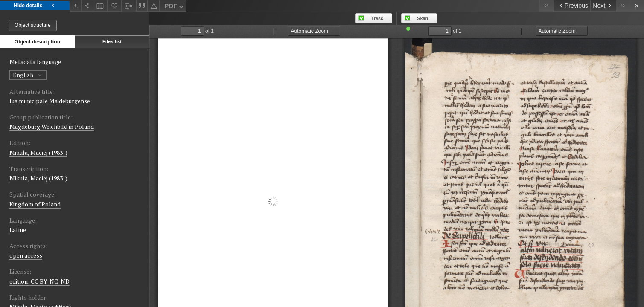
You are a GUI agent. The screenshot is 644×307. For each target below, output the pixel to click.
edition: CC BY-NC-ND (39, 281)
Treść (377, 18)
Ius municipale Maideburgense (50, 101)
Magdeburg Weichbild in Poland (52, 126)
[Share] (87, 6)
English (28, 75)
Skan (423, 18)
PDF (175, 7)
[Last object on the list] (623, 6)
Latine (18, 230)
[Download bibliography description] (129, 6)
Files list (112, 41)
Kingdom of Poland (35, 204)
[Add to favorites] (115, 6)
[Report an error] (154, 6)
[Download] (76, 6)
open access (26, 255)
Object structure (33, 25)
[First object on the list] (546, 6)
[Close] (637, 6)
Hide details (35, 6)
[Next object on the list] (603, 6)
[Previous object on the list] (572, 6)
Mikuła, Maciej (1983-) (38, 152)
